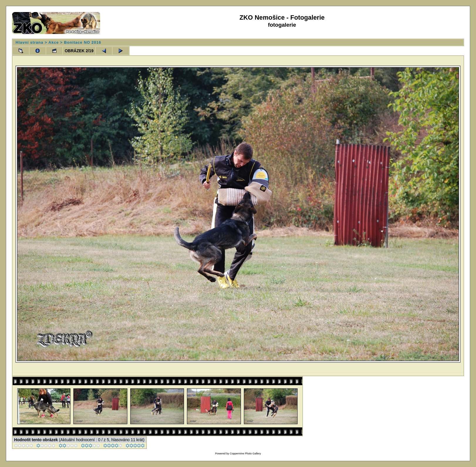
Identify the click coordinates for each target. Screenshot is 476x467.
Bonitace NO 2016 (83, 42)
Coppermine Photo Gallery (245, 454)
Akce (54, 42)
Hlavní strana (29, 42)
